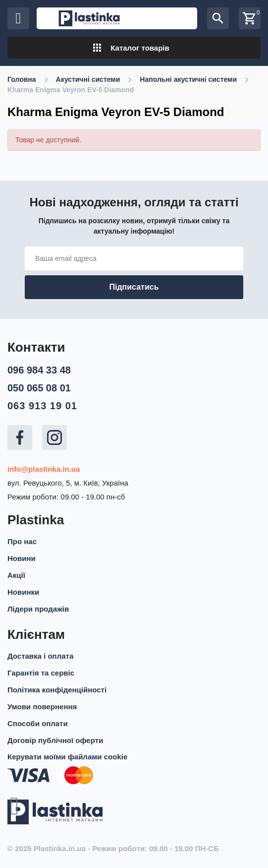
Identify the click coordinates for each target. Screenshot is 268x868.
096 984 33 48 (39, 370)
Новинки (23, 592)
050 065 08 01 (39, 388)
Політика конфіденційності (57, 690)
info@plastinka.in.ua (44, 469)
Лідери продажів (38, 609)
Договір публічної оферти (55, 740)
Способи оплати (38, 723)
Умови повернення (42, 707)
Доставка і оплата (40, 656)
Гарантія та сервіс (41, 673)
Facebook (20, 437)
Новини (22, 558)
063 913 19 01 (42, 406)
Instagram (54, 437)
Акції (16, 575)
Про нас (22, 541)
